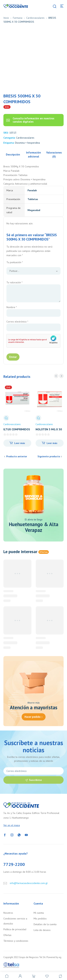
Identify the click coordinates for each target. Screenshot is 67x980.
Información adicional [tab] (33, 154)
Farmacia (18, 18)
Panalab (32, 190)
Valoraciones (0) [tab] (54, 154)
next (61, 376)
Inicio (6, 18)
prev (56, 376)
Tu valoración (14, 282)
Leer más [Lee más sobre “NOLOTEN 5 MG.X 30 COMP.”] (52, 443)
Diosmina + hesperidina (27, 143)
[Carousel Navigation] (59, 376)
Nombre (12, 307)
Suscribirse (35, 780)
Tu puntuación (15, 262)
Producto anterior (17, 456)
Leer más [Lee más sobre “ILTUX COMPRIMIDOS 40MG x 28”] (20, 443)
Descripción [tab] (13, 154)
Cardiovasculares (35, 18)
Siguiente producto (49, 456)
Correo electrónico (17, 322)
